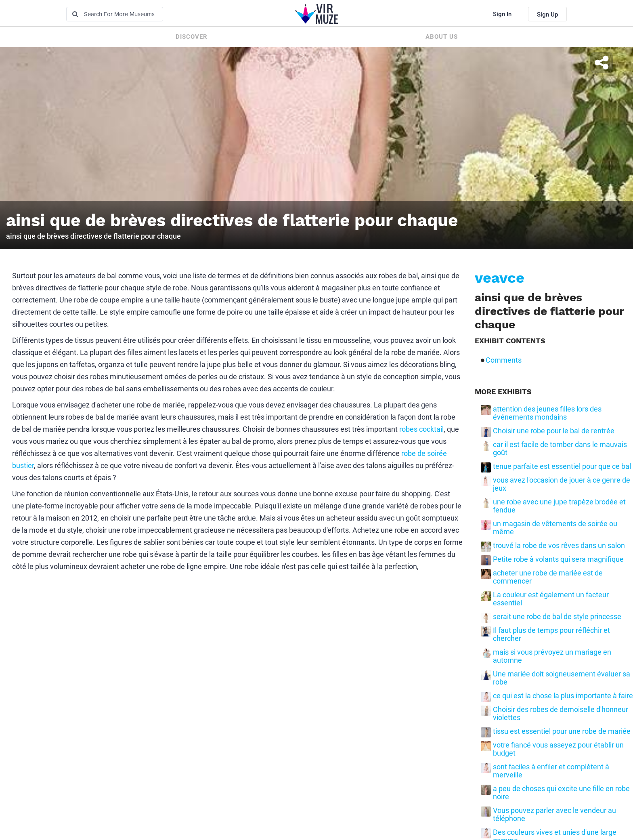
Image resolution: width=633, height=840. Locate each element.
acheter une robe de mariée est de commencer (548, 577)
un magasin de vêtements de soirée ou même (555, 528)
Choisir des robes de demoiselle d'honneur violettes (561, 714)
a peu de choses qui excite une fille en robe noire (561, 793)
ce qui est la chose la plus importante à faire (563, 696)
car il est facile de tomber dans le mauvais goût (560, 449)
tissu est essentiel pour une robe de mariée (562, 731)
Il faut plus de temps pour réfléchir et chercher (551, 634)
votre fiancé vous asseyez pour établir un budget (558, 749)
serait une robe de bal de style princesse (557, 617)
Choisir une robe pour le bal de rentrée (554, 431)
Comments (504, 360)
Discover (192, 37)
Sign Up (547, 15)
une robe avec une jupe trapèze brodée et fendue (559, 506)
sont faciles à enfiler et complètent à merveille (551, 771)
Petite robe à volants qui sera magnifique (558, 559)
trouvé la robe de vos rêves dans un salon (559, 546)
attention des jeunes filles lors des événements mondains (547, 413)
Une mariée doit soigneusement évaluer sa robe (562, 678)
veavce (500, 278)
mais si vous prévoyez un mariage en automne (552, 656)
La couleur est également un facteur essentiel (551, 599)
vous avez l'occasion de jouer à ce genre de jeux (562, 484)
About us (442, 37)
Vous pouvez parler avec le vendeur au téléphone (554, 815)
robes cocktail (421, 429)
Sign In (502, 14)
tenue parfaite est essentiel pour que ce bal (562, 466)
